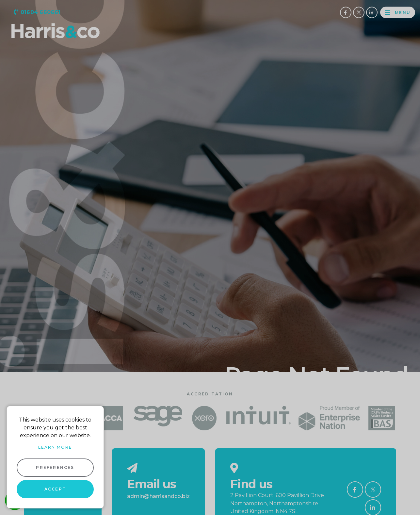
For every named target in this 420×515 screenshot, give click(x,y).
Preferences (55, 467)
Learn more (55, 447)
